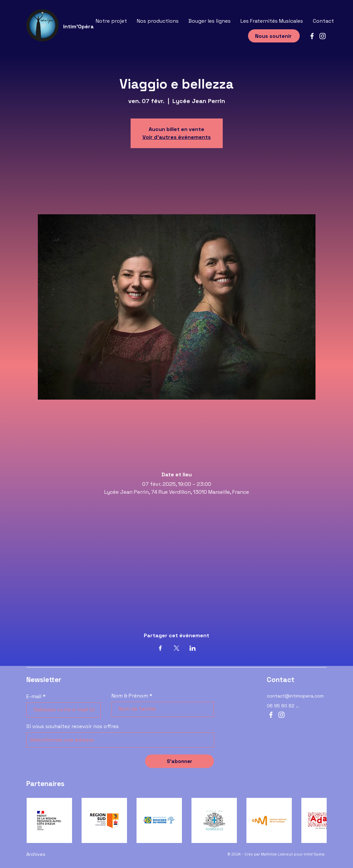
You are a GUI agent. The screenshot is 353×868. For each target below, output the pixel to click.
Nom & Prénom (130, 696)
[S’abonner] (179, 761)
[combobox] (120, 740)
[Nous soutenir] (274, 36)
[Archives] (56, 854)
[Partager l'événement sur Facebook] (160, 648)
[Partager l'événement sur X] (176, 648)
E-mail (34, 697)
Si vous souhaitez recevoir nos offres (73, 726)
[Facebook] (312, 36)
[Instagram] (323, 36)
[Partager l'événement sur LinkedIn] (193, 648)
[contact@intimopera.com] (297, 696)
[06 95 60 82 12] (284, 706)
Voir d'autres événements (177, 137)
